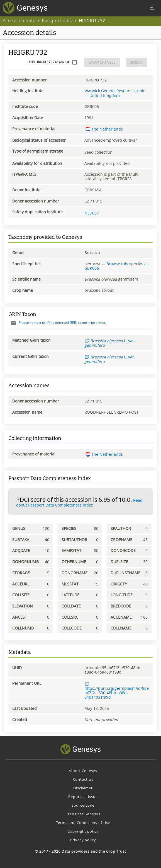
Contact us (83, 779)
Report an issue (83, 797)
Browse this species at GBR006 (116, 266)
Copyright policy (83, 831)
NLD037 (92, 213)
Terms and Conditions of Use (83, 823)
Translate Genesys (83, 814)
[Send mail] (14, 323)
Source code (83, 805)
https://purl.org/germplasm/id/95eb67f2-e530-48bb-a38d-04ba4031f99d (117, 691)
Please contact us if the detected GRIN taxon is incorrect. (57, 323)
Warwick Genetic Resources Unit (114, 91)
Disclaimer (83, 788)
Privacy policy (83, 840)
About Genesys (83, 771)
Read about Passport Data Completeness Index (79, 503)
